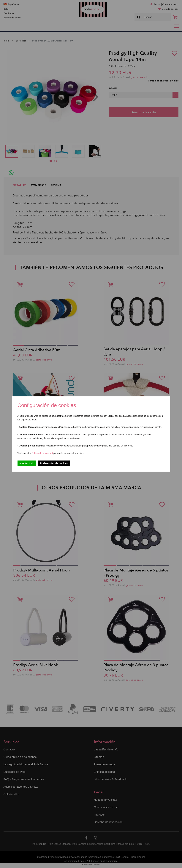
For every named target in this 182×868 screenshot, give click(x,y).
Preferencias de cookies (54, 463)
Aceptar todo (27, 463)
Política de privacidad (42, 453)
